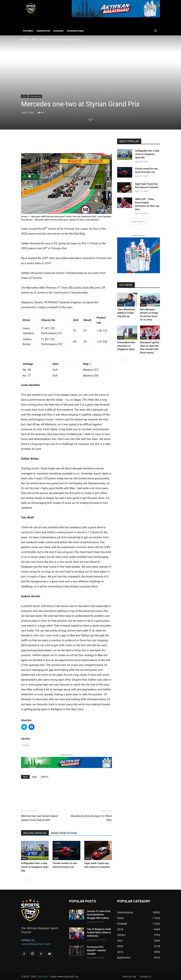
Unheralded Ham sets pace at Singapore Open (126, 346)
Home (24, 39)
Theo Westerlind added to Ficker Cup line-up (126, 313)
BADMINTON (43, 31)
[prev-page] (23, 878)
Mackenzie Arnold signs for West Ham (91, 818)
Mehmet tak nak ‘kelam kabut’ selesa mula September (40, 818)
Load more (139, 222)
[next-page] (29, 878)
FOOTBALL (28, 31)
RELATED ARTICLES (35, 833)
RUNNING (58, 31)
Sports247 (43, 977)
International (35, 96)
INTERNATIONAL (75, 31)
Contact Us (145, 977)
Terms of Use (129, 977)
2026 (24, 858)
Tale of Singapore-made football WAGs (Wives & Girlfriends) (99, 933)
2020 (34, 39)
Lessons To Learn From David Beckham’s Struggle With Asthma (99, 915)
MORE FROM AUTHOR (64, 833)
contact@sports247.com (36, 944)
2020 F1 (45, 777)
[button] (155, 31)
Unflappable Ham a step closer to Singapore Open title (35, 867)
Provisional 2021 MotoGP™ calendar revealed (96, 950)
